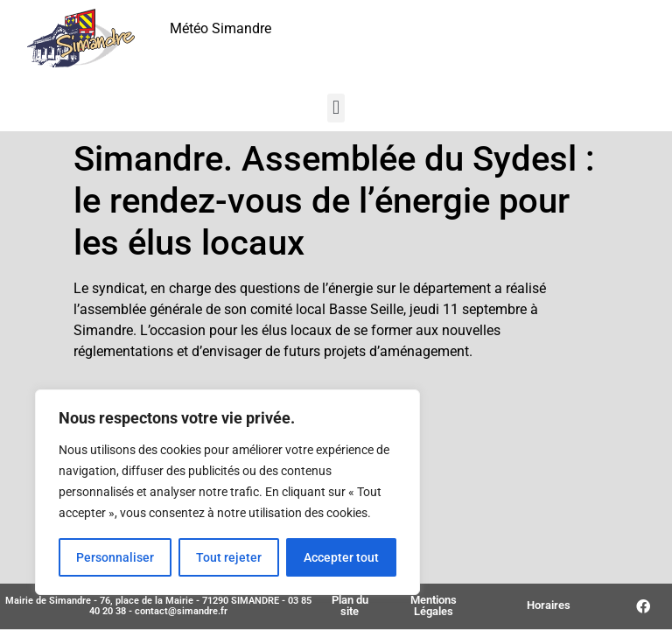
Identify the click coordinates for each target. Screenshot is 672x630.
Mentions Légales (434, 605)
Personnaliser (115, 557)
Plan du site (350, 605)
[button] (336, 108)
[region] (227, 493)
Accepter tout (341, 557)
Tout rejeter (229, 557)
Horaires (549, 605)
